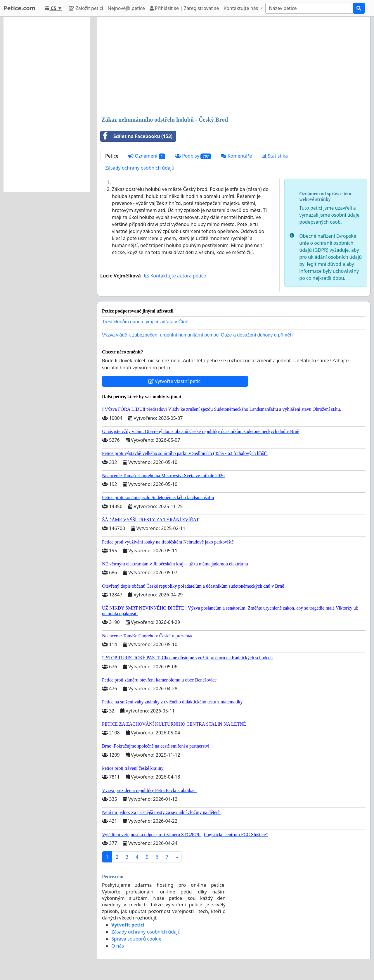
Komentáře (236, 156)
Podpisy (193, 156)
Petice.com (19, 8)
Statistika (275, 156)
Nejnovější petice (126, 8)
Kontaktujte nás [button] (241, 8)
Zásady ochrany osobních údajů (140, 168)
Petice (112, 156)
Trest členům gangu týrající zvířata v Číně (145, 322)
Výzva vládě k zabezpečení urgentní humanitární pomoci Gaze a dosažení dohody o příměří (197, 335)
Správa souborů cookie (136, 939)
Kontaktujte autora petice (175, 276)
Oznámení (147, 156)
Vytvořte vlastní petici (175, 381)
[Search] (309, 8)
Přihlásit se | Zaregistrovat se (184, 8)
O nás (118, 946)
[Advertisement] (234, 67)
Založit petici (86, 8)
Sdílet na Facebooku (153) (136, 136)
